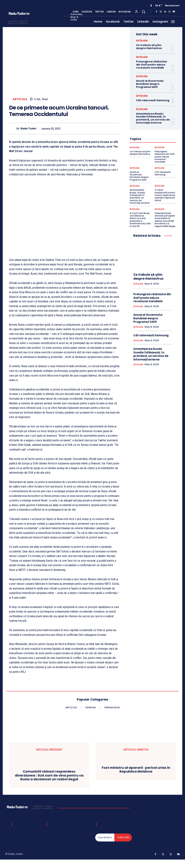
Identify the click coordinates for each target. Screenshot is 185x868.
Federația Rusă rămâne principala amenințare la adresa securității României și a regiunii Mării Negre (165, 220)
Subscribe (123, 837)
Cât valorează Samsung (153, 100)
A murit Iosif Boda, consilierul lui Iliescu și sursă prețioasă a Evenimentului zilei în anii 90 (140, 220)
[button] (143, 12)
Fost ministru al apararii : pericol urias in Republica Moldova (136, 770)
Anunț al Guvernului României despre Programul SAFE (150, 84)
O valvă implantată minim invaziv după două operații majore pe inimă (165, 195)
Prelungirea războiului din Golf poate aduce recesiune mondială (151, 65)
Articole (20, 99)
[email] (105, 838)
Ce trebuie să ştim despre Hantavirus (149, 47)
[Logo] (30, 807)
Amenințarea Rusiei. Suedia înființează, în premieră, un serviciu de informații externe (153, 118)
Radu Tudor (29, 129)
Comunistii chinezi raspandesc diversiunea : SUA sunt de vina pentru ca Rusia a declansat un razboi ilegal (49, 775)
